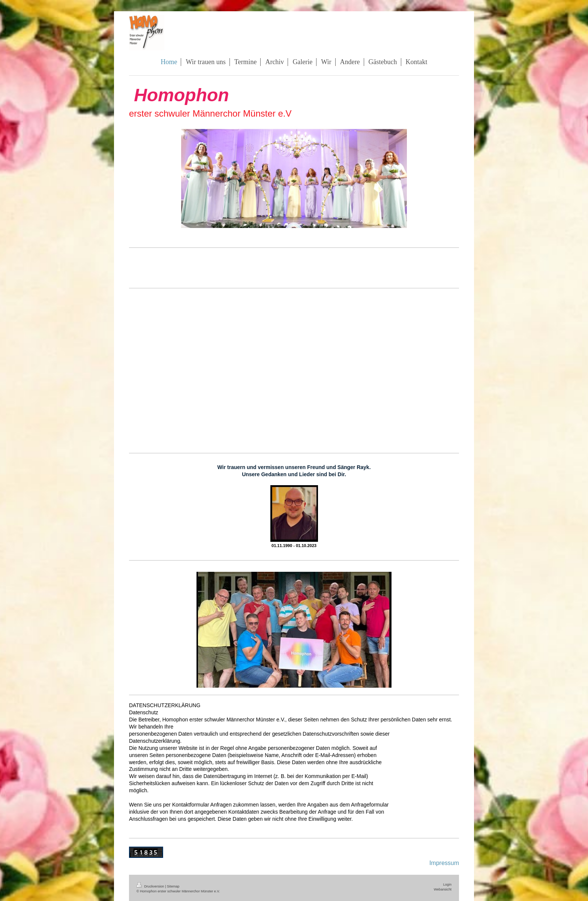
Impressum (444, 863)
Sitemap (173, 886)
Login (447, 885)
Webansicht (443, 889)
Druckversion (151, 886)
